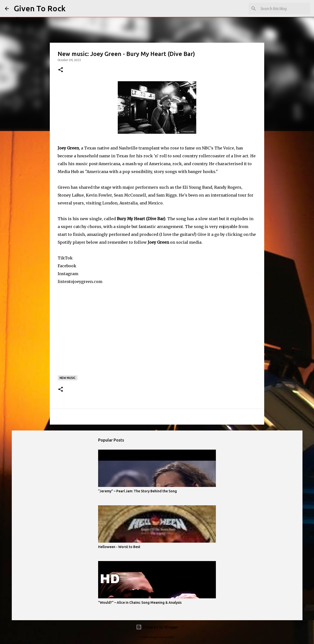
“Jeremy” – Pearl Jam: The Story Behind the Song (137, 491)
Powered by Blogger (157, 627)
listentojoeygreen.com (80, 282)
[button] (61, 70)
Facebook (67, 266)
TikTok (65, 258)
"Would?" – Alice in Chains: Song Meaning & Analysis (140, 603)
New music (68, 378)
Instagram (68, 274)
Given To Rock (40, 8)
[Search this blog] (284, 9)
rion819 (169, 637)
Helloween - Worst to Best (119, 547)
